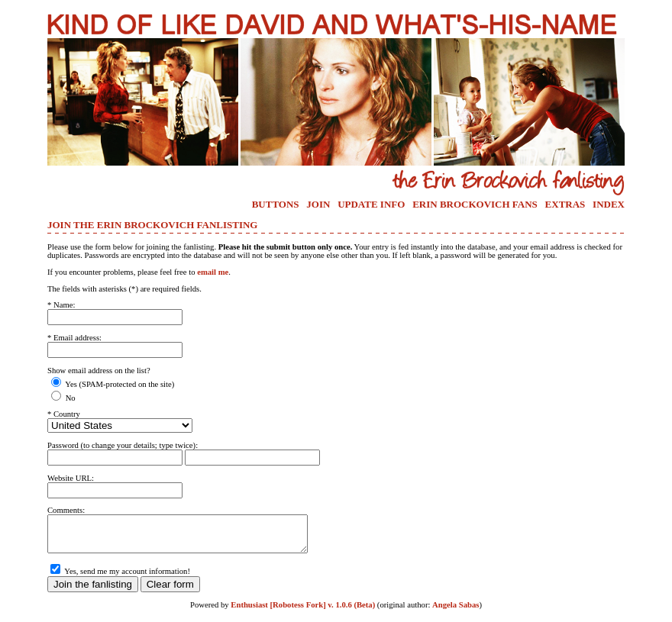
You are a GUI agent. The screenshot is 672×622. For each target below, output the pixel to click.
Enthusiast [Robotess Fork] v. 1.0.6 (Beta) (303, 612)
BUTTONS (276, 204)
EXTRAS (565, 204)
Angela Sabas (456, 612)
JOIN (318, 204)
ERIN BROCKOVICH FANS (475, 204)
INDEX (609, 204)
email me (213, 272)
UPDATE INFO (371, 204)
